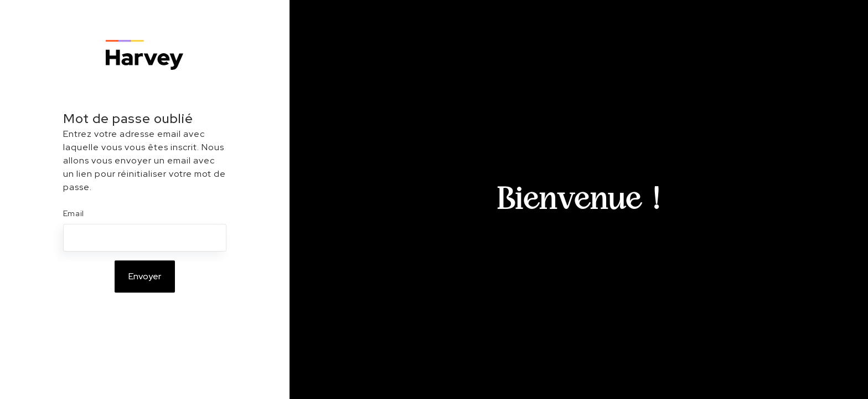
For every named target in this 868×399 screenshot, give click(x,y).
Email (74, 213)
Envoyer (145, 276)
